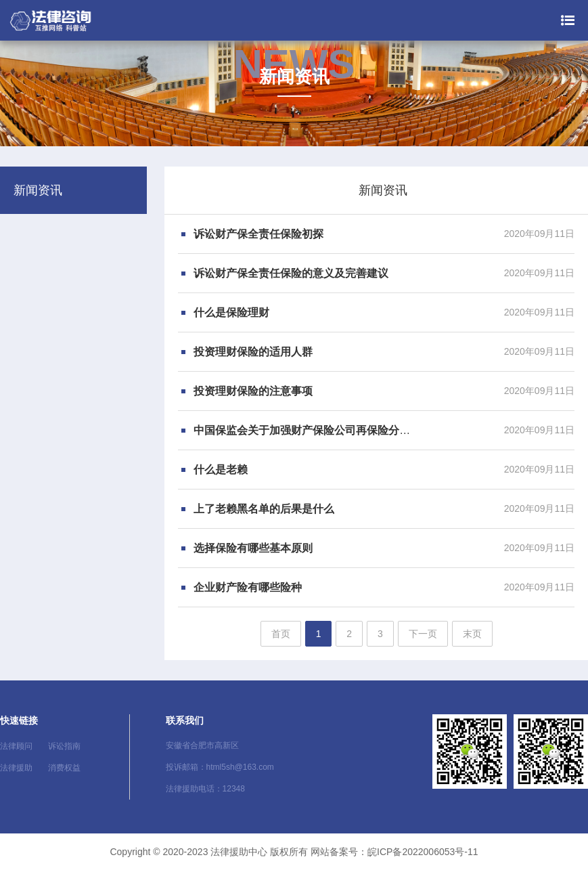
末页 (472, 634)
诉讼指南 (64, 746)
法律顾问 (16, 746)
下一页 (423, 634)
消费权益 (64, 768)
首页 (281, 634)
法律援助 (16, 768)
